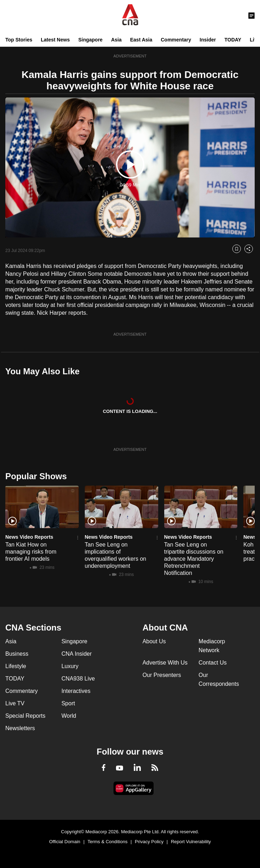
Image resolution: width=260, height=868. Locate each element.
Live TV (15, 703)
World (69, 716)
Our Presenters (162, 675)
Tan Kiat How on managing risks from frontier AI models (31, 552)
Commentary (176, 40)
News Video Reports (29, 537)
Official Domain (65, 842)
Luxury (70, 666)
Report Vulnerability (191, 842)
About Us (154, 641)
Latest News (55, 40)
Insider (208, 40)
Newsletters (20, 728)
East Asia (141, 40)
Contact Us (213, 663)
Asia (116, 40)
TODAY (233, 40)
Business (17, 654)
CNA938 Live (78, 679)
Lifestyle (16, 666)
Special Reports (25, 716)
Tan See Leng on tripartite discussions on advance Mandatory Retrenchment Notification (194, 559)
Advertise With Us (165, 663)
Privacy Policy (149, 842)
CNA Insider (76, 654)
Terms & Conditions (108, 842)
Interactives (76, 691)
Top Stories (19, 40)
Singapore (90, 40)
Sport (68, 703)
